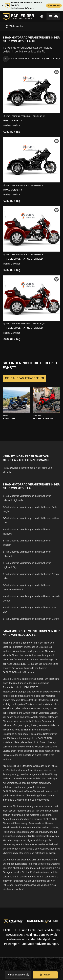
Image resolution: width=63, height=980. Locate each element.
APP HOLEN (54, 5)
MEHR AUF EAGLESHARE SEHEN (24, 379)
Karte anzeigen (18, 975)
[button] (32, 101)
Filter (45, 975)
